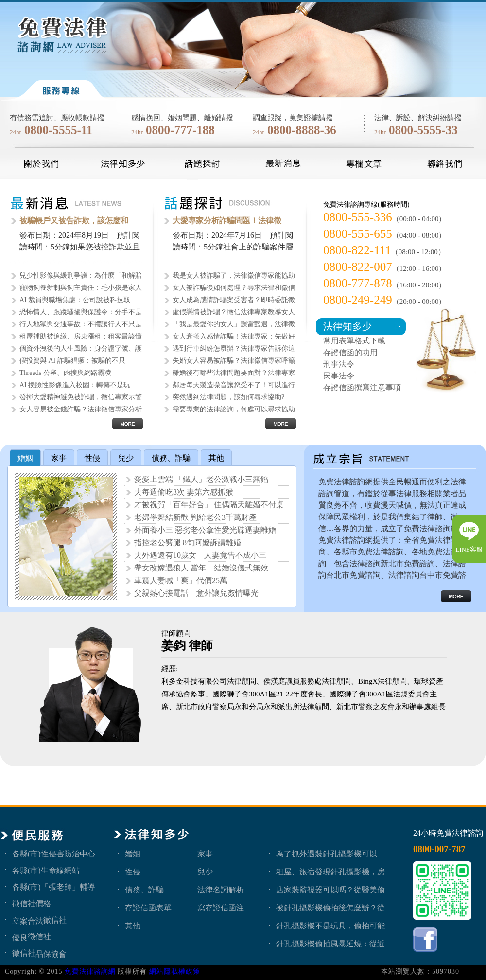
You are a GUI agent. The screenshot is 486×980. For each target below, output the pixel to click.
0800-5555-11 (58, 130)
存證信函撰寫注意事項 (362, 387)
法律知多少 (347, 326)
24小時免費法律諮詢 (448, 833)
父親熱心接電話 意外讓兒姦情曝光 (196, 593)
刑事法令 (339, 364)
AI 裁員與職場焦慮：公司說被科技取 (75, 300)
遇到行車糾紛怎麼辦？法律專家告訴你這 (234, 348)
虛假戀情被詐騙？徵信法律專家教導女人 (234, 312)
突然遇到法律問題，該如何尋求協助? (228, 397)
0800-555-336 (358, 217)
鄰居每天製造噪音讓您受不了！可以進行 (234, 385)
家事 (205, 854)
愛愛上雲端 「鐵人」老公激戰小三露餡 (201, 479)
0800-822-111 (357, 250)
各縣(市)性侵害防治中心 (54, 854)
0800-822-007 (358, 267)
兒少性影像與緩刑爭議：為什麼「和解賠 (81, 276)
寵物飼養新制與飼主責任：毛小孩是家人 (81, 288)
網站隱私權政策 (175, 971)
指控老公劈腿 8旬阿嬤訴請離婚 (188, 543)
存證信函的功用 (350, 352)
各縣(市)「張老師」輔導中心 (54, 887)
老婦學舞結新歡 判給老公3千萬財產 (195, 517)
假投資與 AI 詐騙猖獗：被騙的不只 (72, 361)
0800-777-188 (180, 130)
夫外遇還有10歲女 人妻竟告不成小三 (200, 555)
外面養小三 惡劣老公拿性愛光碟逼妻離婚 (205, 530)
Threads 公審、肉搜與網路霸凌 (65, 373)
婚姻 (133, 854)
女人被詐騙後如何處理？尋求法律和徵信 (234, 288)
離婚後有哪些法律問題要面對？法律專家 (234, 373)
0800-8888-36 (302, 130)
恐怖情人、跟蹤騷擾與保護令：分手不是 (81, 312)
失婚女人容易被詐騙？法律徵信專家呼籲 (234, 361)
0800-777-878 (358, 283)
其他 (133, 926)
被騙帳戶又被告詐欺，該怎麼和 (74, 221)
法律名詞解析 (221, 890)
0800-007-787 (439, 849)
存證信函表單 (148, 908)
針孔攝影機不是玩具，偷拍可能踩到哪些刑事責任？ (330, 926)
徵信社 (55, 920)
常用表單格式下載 (354, 341)
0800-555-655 (358, 234)
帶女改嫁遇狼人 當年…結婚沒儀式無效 (201, 568)
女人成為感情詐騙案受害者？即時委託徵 (234, 300)
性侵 (133, 872)
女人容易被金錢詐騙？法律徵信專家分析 (81, 409)
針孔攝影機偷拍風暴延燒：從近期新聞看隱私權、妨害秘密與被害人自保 (330, 944)
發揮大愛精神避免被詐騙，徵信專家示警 (81, 397)
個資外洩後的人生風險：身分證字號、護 (81, 348)
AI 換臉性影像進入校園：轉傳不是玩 (75, 385)
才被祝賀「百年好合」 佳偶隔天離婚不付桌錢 (209, 506)
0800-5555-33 (423, 130)
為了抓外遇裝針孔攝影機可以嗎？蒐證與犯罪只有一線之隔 (327, 854)
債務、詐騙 (144, 890)
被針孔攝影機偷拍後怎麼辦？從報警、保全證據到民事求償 (330, 908)
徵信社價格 (32, 903)
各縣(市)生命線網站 (46, 870)
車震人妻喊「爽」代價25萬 (181, 580)
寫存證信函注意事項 (221, 908)
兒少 (205, 872)
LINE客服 (469, 549)
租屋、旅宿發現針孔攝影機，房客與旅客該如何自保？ (330, 872)
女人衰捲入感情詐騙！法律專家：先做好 (234, 336)
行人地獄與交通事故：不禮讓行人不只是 (81, 324)
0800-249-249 (358, 300)
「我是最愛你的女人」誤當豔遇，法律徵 (234, 324)
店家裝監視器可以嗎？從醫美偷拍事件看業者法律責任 (330, 890)
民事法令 (339, 376)
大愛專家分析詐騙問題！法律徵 (227, 221)
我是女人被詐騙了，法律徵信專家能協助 (234, 276)
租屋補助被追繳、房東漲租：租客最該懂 (81, 336)
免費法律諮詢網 (90, 971)
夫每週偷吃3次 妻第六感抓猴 (184, 492)
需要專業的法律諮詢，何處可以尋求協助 (234, 409)
